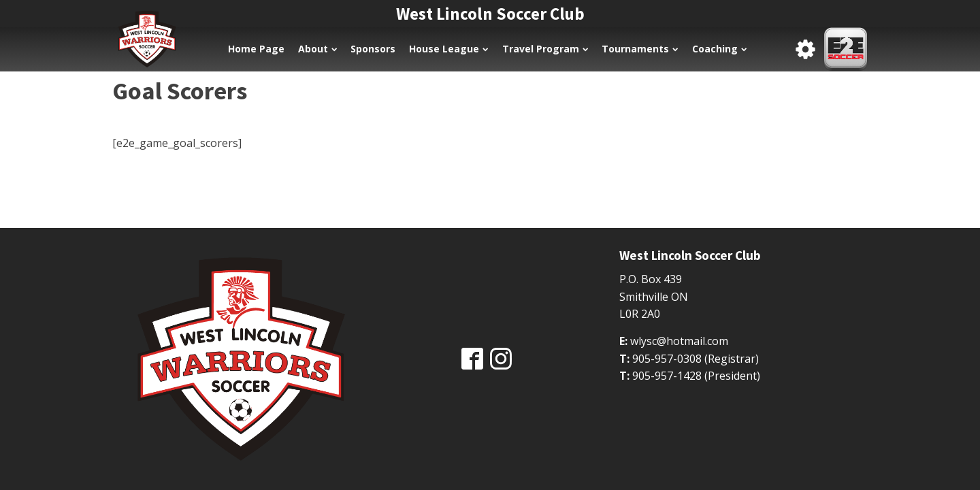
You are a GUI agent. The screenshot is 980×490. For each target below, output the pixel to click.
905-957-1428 (667, 376)
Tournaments (640, 49)
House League (448, 49)
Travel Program (545, 49)
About (317, 49)
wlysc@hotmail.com (679, 341)
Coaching (719, 49)
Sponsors (373, 49)
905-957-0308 (667, 359)
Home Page (256, 49)
